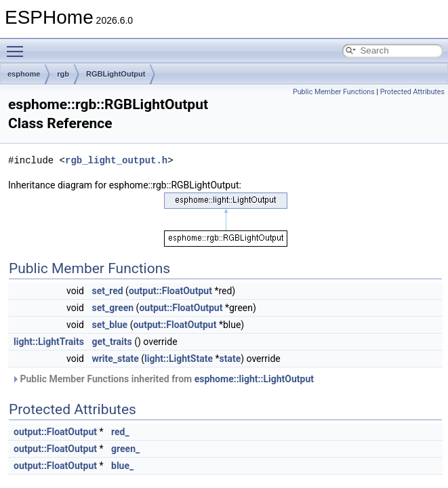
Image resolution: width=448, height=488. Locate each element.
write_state (115, 359)
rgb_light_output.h (116, 160)
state (230, 359)
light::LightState (179, 359)
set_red (107, 291)
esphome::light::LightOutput (254, 379)
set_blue (109, 325)
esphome (24, 74)
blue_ (122, 466)
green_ (125, 449)
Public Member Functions (334, 92)
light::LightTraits (49, 342)
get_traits (111, 342)
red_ (120, 432)
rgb (63, 74)
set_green (113, 308)
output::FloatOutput (170, 291)
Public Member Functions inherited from (163, 379)
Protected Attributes (412, 92)
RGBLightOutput (116, 74)
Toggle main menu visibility (18, 45)
